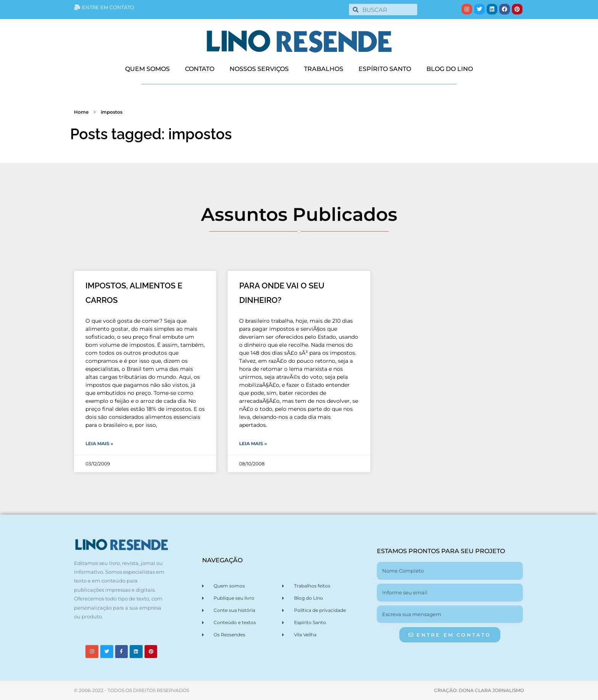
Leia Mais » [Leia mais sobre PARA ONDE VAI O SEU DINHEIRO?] (253, 443)
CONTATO (200, 69)
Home (81, 112)
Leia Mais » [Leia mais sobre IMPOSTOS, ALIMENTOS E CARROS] (99, 443)
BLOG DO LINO (450, 69)
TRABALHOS (324, 69)
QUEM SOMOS (147, 69)
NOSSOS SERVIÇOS (259, 69)
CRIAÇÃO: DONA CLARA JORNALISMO (479, 690)
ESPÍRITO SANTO (385, 69)
